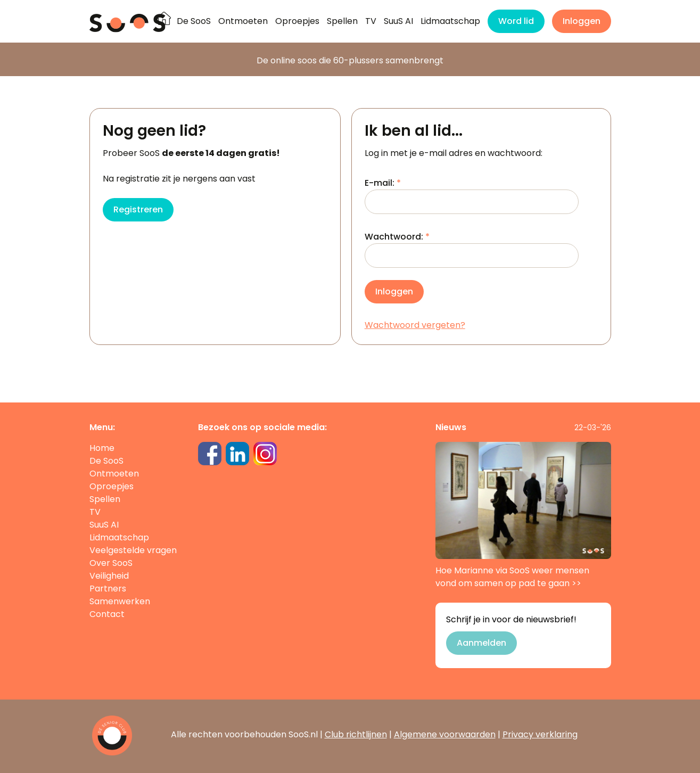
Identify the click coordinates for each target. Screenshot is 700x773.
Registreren (138, 209)
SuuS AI (398, 21)
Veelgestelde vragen (133, 550)
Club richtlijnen (356, 734)
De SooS (194, 21)
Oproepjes (297, 21)
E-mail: (472, 195)
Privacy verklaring (540, 734)
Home (102, 448)
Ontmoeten (243, 21)
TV (371, 21)
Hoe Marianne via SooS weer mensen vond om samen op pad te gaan (523, 516)
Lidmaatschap (450, 21)
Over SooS (111, 563)
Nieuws (451, 427)
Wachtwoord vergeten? (415, 325)
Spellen (342, 21)
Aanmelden (481, 643)
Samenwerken (120, 601)
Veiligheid (109, 576)
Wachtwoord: (472, 249)
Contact (107, 614)
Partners (108, 589)
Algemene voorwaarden (445, 734)
